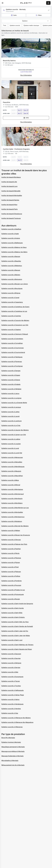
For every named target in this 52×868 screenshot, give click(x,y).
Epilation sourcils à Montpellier (12, 512)
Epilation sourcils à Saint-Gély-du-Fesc (15, 622)
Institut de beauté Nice (9, 205)
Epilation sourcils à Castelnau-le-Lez (14, 311)
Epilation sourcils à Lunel (10, 448)
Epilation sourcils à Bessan (11, 270)
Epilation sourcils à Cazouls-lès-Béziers (15, 320)
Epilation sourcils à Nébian (11, 531)
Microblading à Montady (10, 760)
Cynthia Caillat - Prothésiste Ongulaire (16, 149)
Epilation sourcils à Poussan (11, 585)
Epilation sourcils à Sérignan (11, 663)
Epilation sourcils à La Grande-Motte (14, 403)
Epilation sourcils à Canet (10, 298)
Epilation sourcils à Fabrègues (12, 357)
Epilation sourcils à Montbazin (12, 499)
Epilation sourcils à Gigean (11, 375)
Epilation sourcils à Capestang (12, 302)
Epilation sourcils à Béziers (11, 275)
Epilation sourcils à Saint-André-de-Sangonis (17, 604)
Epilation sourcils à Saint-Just (12, 640)
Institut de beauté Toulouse (11, 218)
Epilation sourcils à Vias (10, 713)
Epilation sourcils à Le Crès (11, 425)
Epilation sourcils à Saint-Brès (12, 613)
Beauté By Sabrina (9, 61)
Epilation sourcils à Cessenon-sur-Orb (15, 325)
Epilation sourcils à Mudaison (12, 521)
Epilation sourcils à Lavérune (11, 421)
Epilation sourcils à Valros (10, 699)
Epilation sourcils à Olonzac (11, 540)
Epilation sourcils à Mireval (11, 485)
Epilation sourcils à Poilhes (11, 576)
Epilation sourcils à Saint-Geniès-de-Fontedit (17, 626)
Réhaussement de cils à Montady (13, 765)
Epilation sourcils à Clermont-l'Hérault (15, 334)
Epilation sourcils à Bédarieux (12, 266)
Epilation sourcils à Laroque (11, 407)
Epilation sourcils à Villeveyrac (12, 727)
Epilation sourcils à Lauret (10, 416)
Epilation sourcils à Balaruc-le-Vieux (14, 247)
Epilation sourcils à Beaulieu (11, 261)
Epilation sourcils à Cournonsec (13, 348)
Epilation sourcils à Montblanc (12, 503)
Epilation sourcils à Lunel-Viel (12, 453)
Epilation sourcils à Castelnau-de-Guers (15, 307)
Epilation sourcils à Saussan (11, 654)
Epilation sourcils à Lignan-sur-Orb (14, 435)
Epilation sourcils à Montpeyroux (13, 517)
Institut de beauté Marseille (11, 191)
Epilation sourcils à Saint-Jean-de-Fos (15, 631)
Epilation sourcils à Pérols (10, 553)
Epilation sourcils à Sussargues (12, 677)
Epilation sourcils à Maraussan (12, 457)
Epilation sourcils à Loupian (11, 444)
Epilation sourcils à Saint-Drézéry (13, 617)
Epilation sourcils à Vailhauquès (13, 690)
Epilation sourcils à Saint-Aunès (13, 608)
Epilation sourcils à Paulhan (11, 549)
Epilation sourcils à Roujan (11, 599)
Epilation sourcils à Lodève (11, 439)
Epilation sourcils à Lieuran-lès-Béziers (15, 430)
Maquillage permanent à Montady (13, 747)
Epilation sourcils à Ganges (11, 371)
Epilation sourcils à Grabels (11, 384)
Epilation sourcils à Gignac (11, 380)
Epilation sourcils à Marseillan (12, 462)
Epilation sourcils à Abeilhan (11, 229)
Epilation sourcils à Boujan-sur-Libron (15, 284)
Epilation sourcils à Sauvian (11, 658)
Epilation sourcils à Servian (11, 668)
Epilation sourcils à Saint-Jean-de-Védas (16, 636)
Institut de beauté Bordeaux (11, 177)
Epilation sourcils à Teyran (11, 681)
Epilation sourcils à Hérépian (11, 389)
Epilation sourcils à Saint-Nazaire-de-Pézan (17, 649)
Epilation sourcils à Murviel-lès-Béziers (15, 526)
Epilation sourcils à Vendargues (12, 704)
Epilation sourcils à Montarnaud (13, 494)
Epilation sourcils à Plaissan (11, 572)
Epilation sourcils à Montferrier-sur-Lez (15, 508)
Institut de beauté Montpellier (12, 195)
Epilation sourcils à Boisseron (12, 279)
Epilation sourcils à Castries (11, 316)
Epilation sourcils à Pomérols (12, 581)
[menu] (3, 3)
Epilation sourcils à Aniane (11, 238)
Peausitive (7, 102)
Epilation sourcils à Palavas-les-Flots (14, 544)
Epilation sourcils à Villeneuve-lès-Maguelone (17, 722)
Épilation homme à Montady (11, 742)
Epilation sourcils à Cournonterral (13, 352)
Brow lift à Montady (8, 738)
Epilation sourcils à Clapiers (11, 330)
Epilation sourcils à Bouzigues (12, 288)
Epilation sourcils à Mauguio (11, 471)
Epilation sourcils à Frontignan (12, 366)
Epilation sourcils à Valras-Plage (13, 695)
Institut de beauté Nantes (10, 200)
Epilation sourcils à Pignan (11, 562)
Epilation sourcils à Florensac (12, 362)
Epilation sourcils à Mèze (10, 480)
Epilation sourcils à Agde (10, 234)
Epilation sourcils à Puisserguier (13, 594)
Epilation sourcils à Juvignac (11, 398)
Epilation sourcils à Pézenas (11, 558)
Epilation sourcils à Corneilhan (12, 343)
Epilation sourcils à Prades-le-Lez (13, 590)
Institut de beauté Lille (9, 182)
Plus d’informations (26, 75)
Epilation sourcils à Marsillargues (13, 467)
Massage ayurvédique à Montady (13, 751)
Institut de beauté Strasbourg (12, 214)
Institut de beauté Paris (10, 209)
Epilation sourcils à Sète (10, 672)
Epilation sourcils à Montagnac (12, 489)
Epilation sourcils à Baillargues (12, 243)
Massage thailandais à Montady (12, 756)
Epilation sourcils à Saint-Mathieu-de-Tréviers (17, 645)
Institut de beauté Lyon (9, 186)
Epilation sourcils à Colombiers (12, 339)
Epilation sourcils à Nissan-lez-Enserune (16, 535)
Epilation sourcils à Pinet (10, 567)
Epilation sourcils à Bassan (11, 256)
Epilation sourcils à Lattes (10, 412)
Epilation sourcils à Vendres (11, 709)
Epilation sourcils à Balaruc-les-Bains (14, 252)
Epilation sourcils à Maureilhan (12, 476)
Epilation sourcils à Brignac (11, 293)
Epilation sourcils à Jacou (10, 393)
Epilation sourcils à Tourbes (11, 686)
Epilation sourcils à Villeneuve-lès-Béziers (16, 718)
